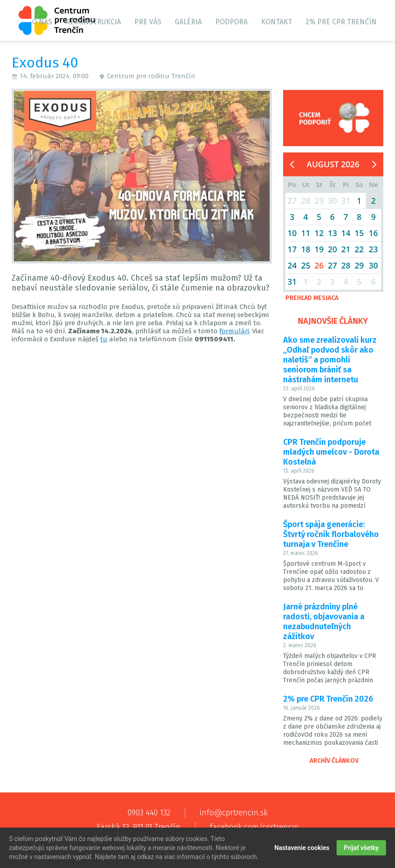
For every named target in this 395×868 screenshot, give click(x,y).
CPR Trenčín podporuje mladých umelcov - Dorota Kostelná (331, 452)
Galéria (188, 22)
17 (292, 249)
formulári (234, 331)
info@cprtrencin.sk (234, 813)
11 (306, 233)
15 (359, 233)
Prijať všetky (361, 848)
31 (292, 282)
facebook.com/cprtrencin (254, 827)
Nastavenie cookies (302, 848)
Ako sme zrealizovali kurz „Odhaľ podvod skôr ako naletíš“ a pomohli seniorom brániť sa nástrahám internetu (330, 360)
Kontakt (277, 22)
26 (319, 265)
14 (346, 233)
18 (306, 249)
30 (374, 265)
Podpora (231, 22)
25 (306, 265)
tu (104, 339)
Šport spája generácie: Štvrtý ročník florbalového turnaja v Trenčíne (331, 534)
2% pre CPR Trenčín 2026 (328, 699)
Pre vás (148, 22)
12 (319, 233)
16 (374, 233)
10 (292, 233)
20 (332, 249)
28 (346, 265)
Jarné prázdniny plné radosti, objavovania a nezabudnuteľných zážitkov (324, 622)
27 (332, 265)
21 (346, 249)
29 (359, 265)
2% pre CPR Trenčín (341, 22)
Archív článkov (334, 761)
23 (374, 249)
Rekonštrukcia (93, 22)
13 (332, 233)
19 (319, 249)
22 (359, 249)
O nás (42, 22)
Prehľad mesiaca (312, 298)
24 (292, 265)
